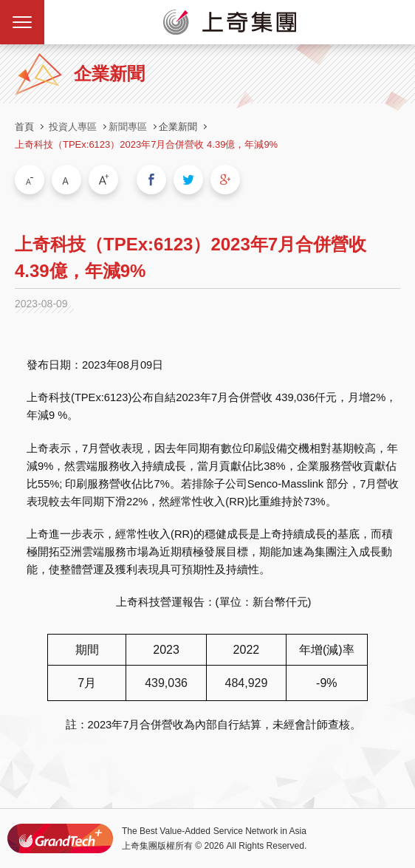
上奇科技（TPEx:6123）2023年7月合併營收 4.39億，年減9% (146, 144)
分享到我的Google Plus (225, 180)
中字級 (66, 180)
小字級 (30, 180)
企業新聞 (178, 127)
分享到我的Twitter (188, 180)
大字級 (103, 180)
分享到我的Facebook (151, 180)
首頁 (24, 127)
